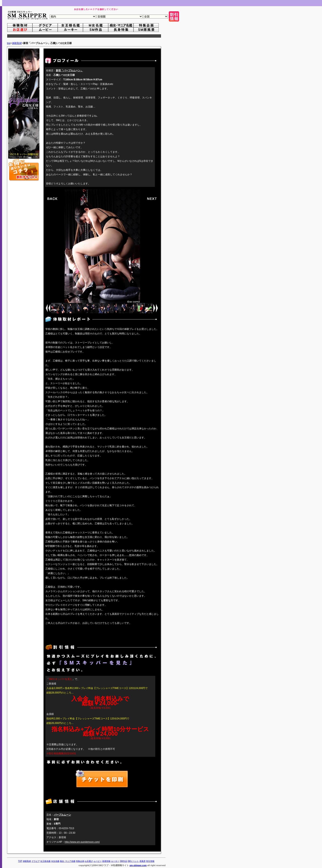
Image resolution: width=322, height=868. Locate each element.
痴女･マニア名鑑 (68, 861)
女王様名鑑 (45, 861)
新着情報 (106, 861)
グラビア (36, 861)
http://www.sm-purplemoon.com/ (82, 842)
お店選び (89, 861)
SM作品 (124, 861)
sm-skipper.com (138, 865)
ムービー (98, 861)
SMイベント (133, 861)
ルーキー (115, 861)
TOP (20, 861)
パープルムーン (62, 815)
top (9, 43)
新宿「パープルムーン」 (69, 71)
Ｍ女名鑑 (55, 861)
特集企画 (80, 861)
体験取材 (17, 43)
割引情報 (150, 861)
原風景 (143, 861)
